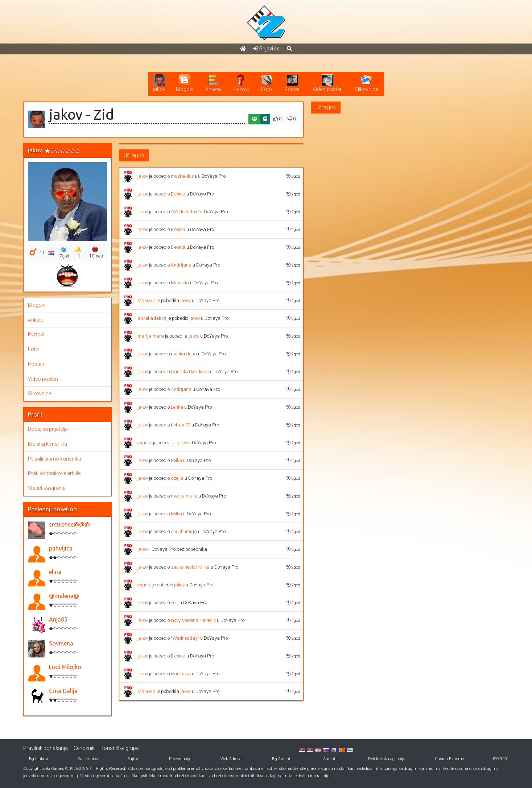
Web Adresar (232, 759)
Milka (176, 460)
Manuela (180, 283)
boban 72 (181, 425)
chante (144, 585)
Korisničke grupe (119, 748)
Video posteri (43, 379)
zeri (175, 603)
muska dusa (184, 176)
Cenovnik (84, 748)
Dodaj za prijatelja (48, 429)
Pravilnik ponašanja (46, 748)
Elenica (178, 194)
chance (145, 443)
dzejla (177, 478)
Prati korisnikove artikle (54, 473)
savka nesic (183, 567)
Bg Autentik (283, 759)
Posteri (36, 364)
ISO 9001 (501, 759)
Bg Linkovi (39, 759)
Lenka (177, 407)
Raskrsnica (88, 759)
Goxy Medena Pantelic (193, 620)
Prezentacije (180, 759)
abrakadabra (152, 318)
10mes (96, 253)
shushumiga (184, 531)
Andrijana (181, 265)
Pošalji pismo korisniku (55, 459)
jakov (143, 176)
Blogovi (37, 305)
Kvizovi (36, 334)
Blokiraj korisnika (48, 444)
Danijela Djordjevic (190, 372)
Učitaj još (134, 155)
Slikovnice (40, 393)
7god (64, 253)
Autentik (331, 759)
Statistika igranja (47, 488)
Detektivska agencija (387, 759)
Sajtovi (134, 759)
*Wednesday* (185, 212)
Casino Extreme (449, 759)
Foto (33, 349)
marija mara (151, 336)
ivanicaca (181, 674)
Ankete (36, 320)
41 (42, 252)
